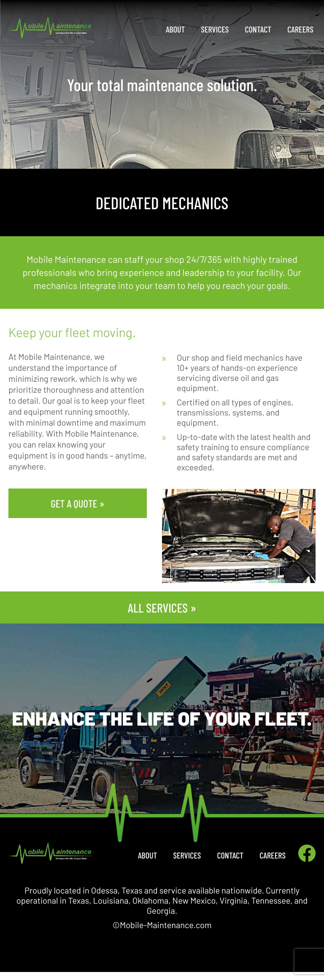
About (175, 29)
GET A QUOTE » (77, 503)
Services (215, 29)
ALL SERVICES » (162, 607)
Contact (258, 29)
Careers (300, 29)
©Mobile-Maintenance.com (162, 925)
